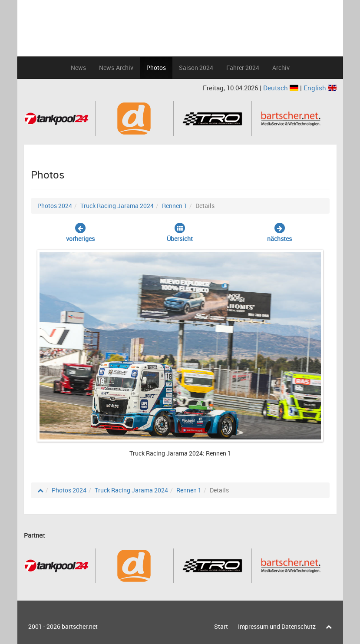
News (78, 68)
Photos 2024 (55, 206)
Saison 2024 (196, 68)
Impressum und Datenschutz (277, 626)
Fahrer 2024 (243, 68)
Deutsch (282, 88)
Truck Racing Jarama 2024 (117, 206)
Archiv (281, 68)
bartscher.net (80, 626)
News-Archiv (116, 68)
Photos (156, 68)
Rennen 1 (175, 206)
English (320, 88)
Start (221, 626)
